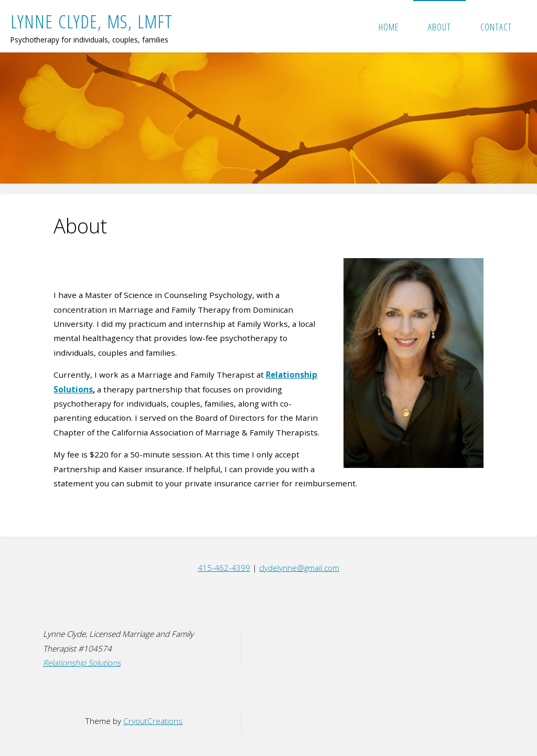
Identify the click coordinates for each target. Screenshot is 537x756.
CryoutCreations (153, 721)
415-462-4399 (224, 568)
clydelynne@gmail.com (299, 568)
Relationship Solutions (82, 663)
